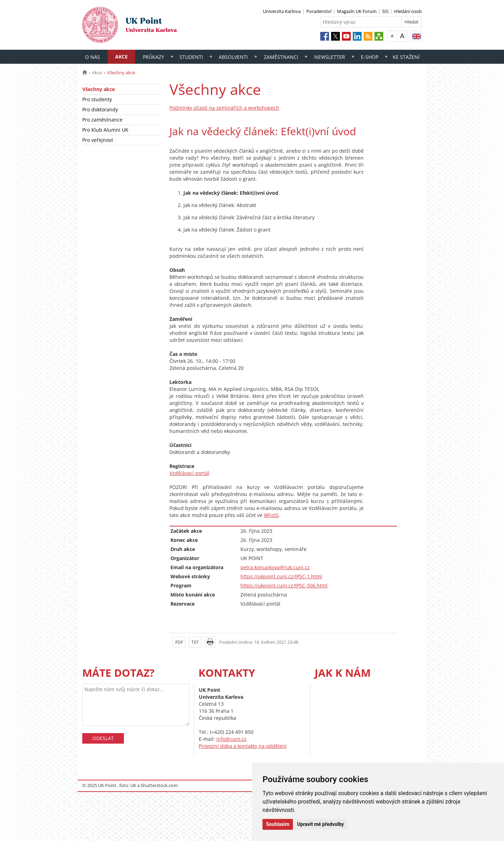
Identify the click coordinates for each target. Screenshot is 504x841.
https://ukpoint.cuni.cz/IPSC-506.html (284, 585)
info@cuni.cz (231, 739)
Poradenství (319, 11)
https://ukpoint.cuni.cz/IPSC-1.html (281, 576)
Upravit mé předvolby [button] (320, 824)
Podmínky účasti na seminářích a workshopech (224, 108)
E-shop (370, 57)
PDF (179, 642)
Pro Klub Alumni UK (105, 130)
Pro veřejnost (98, 140)
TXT (195, 642)
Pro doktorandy (100, 109)
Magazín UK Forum (357, 11)
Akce (121, 57)
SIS (385, 11)
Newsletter (330, 57)
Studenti (191, 57)
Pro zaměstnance (102, 120)
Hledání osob (408, 11)
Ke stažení (406, 57)
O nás (93, 57)
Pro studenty (97, 99)
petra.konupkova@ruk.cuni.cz (275, 567)
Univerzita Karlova (282, 11)
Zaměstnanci (281, 57)
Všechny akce (99, 89)
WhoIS (271, 515)
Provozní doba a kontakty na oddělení (243, 746)
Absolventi (233, 57)
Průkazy (153, 57)
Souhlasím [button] (278, 824)
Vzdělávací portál (189, 473)
